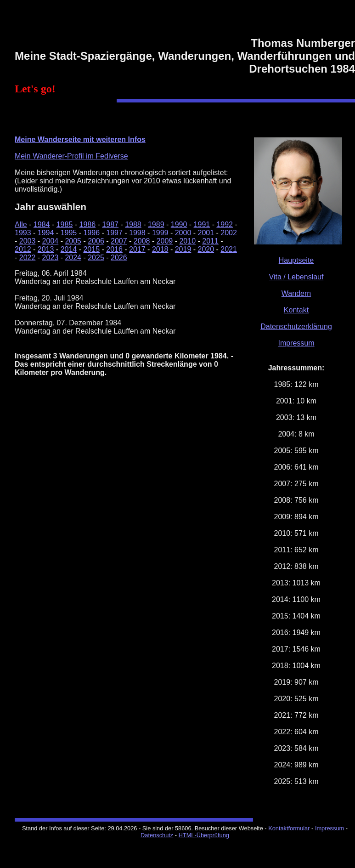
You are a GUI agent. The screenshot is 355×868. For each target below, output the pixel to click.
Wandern (296, 293)
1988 (133, 224)
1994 (46, 233)
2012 (23, 249)
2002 (229, 233)
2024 (73, 258)
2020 (206, 249)
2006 (96, 241)
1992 (225, 224)
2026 (119, 258)
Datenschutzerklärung (296, 326)
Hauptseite (296, 260)
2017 (137, 249)
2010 (187, 241)
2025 (96, 258)
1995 (69, 233)
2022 (28, 258)
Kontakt (296, 310)
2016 (114, 249)
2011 (210, 241)
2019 (183, 249)
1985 (65, 224)
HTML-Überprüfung (204, 835)
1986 (88, 224)
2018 (160, 249)
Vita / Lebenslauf (296, 277)
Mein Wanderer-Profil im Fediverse (71, 156)
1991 (202, 224)
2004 (51, 241)
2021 (229, 249)
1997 (114, 233)
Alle (21, 224)
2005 (73, 241)
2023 (51, 258)
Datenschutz (157, 835)
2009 (165, 241)
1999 (160, 233)
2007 (119, 241)
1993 (23, 233)
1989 (156, 224)
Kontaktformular (289, 828)
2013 (46, 249)
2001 (206, 233)
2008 (142, 241)
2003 (28, 241)
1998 (137, 233)
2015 (91, 249)
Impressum (296, 343)
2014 (69, 249)
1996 (91, 233)
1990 (179, 224)
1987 (110, 224)
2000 (183, 233)
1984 (42, 224)
